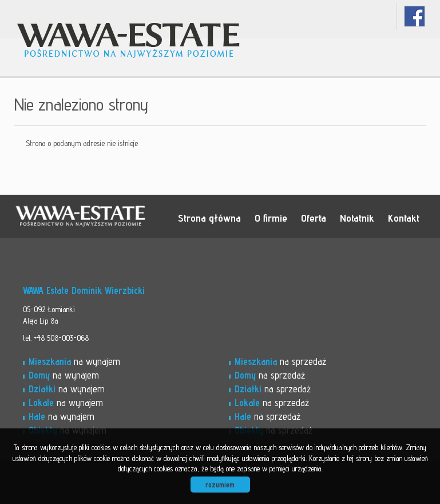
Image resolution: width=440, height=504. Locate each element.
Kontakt (404, 218)
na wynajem (74, 361)
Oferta (314, 218)
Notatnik (357, 218)
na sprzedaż (280, 361)
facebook (415, 16)
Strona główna (209, 218)
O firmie (271, 218)
